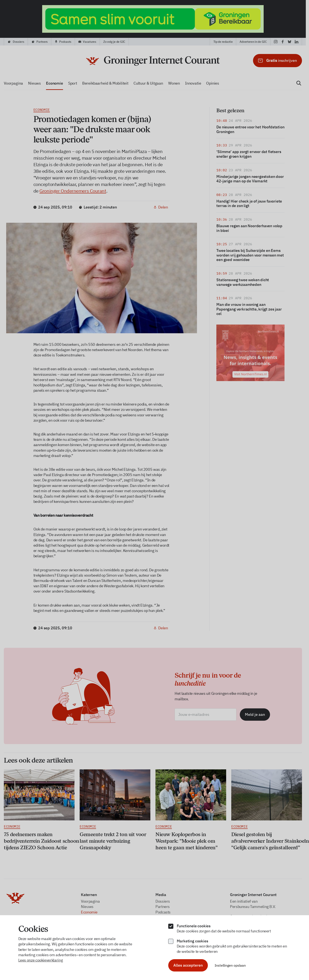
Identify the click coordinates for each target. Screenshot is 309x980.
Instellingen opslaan (230, 965)
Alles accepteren (188, 965)
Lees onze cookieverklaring (41, 960)
